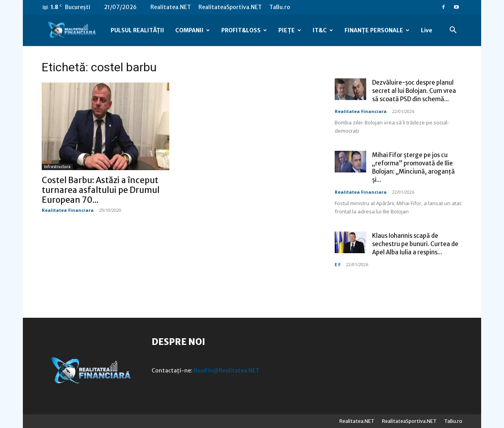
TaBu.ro (280, 7)
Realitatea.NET (171, 7)
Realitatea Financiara (68, 210)
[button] (453, 31)
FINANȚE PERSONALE (377, 30)
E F (338, 264)
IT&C (323, 30)
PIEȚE (290, 30)
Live (427, 30)
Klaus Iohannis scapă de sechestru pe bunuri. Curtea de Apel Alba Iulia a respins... (415, 244)
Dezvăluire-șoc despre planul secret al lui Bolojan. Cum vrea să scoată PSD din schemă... (414, 91)
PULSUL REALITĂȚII (137, 30)
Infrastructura (57, 167)
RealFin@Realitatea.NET (227, 371)
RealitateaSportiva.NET (230, 7)
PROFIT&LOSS (244, 30)
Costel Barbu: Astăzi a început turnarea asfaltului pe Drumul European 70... (101, 190)
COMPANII (193, 30)
